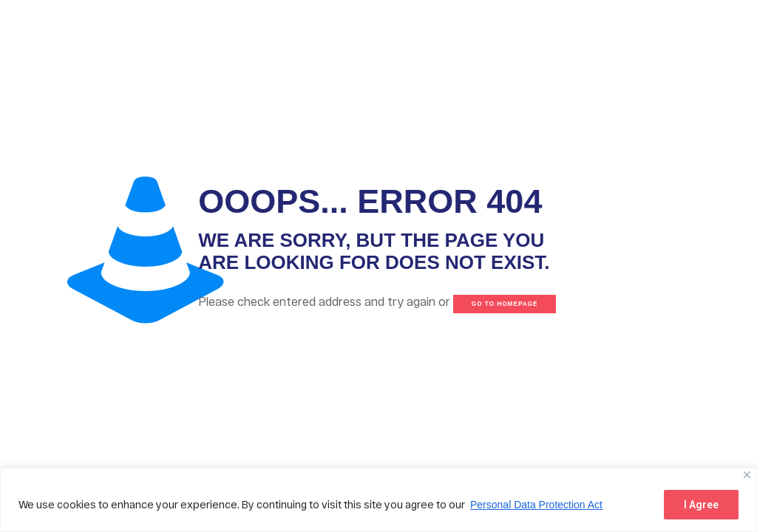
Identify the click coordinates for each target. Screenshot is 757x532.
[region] (378, 500)
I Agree (701, 505)
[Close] (747, 475)
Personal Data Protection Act (536, 505)
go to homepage (505, 304)
